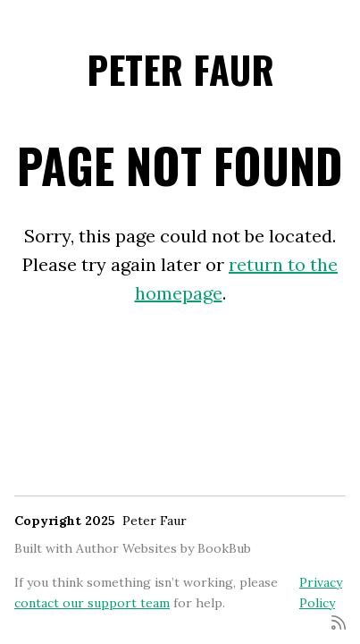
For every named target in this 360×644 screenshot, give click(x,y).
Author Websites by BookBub (163, 548)
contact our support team (92, 603)
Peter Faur (180, 69)
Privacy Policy (321, 592)
